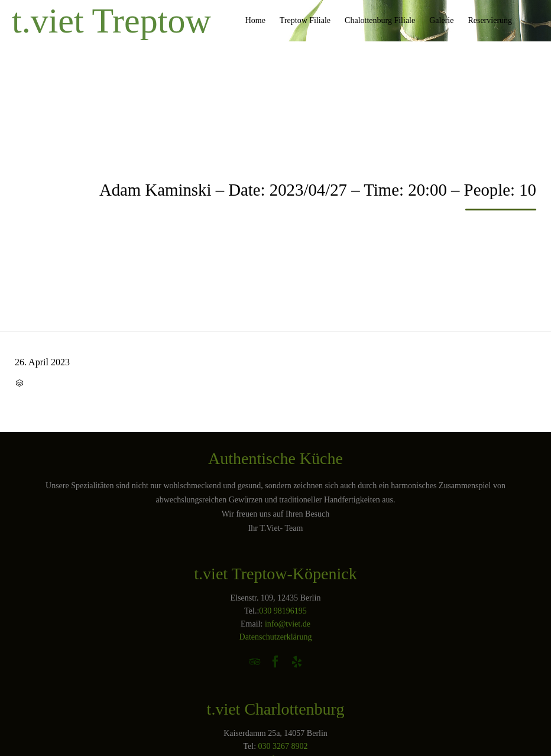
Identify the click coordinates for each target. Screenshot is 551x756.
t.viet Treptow (111, 21)
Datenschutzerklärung (276, 637)
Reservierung (490, 20)
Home (255, 20)
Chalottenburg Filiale (380, 20)
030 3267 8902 (283, 746)
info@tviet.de (288, 624)
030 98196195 (283, 611)
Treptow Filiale (305, 20)
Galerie (441, 20)
